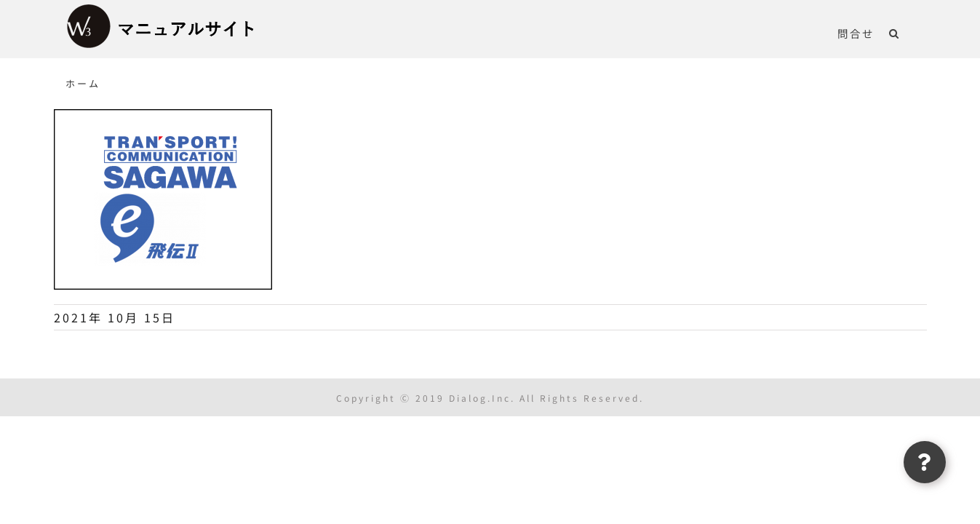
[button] (909, 33)
